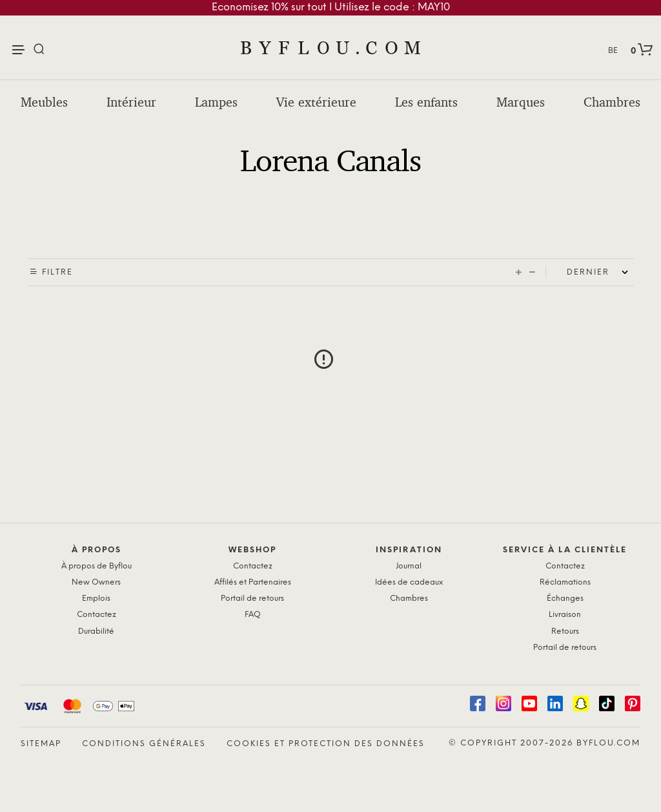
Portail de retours (252, 599)
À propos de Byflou (97, 566)
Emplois (96, 599)
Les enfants (426, 102)
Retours (565, 631)
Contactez (97, 615)
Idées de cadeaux (409, 582)
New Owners (96, 582)
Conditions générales (144, 744)
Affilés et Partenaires (253, 582)
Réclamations (565, 582)
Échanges (565, 599)
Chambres (612, 102)
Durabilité (96, 631)
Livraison (565, 615)
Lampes (216, 102)
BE (613, 51)
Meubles (44, 102)
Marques (521, 102)
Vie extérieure (316, 102)
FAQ (253, 615)
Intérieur (131, 102)
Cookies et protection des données (326, 744)
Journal (409, 566)
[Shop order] (600, 273)
